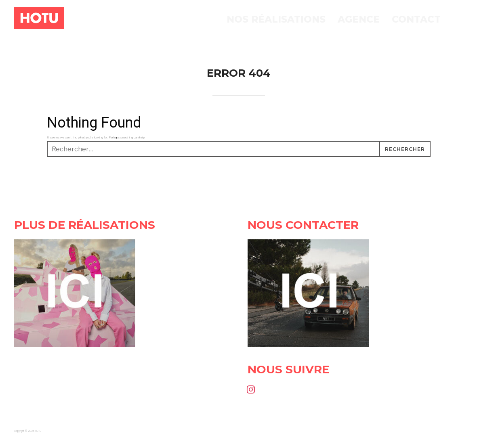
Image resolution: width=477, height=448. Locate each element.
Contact (416, 19)
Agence (359, 19)
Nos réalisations (276, 19)
